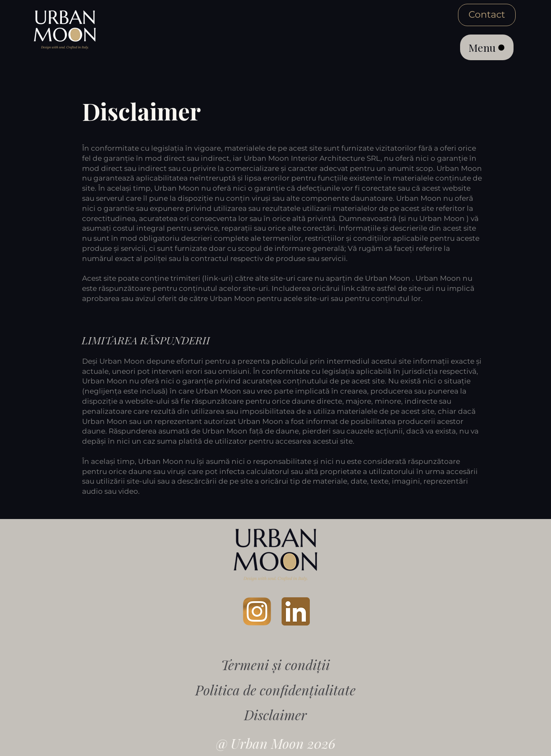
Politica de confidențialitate (275, 690)
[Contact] (487, 15)
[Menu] (487, 47)
